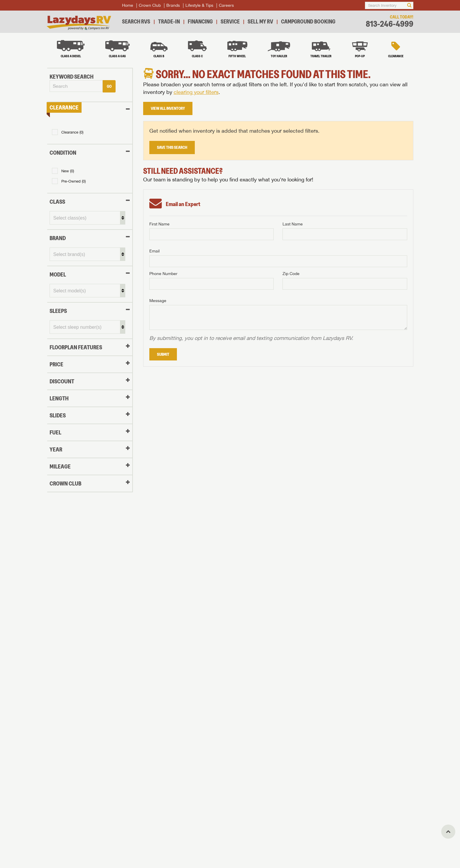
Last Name (293, 224)
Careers (226, 5)
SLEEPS (58, 311)
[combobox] (76, 86)
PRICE (56, 364)
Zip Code (291, 274)
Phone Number (163, 274)
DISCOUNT (61, 381)
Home (128, 5)
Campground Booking (308, 21)
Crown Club (150, 5)
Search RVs (136, 21)
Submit (163, 354)
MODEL (57, 274)
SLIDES (57, 415)
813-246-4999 (390, 24)
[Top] (448, 832)
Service (230, 21)
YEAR (55, 449)
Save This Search (172, 147)
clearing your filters (196, 92)
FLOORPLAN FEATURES (75, 347)
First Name (159, 224)
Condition (62, 152)
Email (154, 251)
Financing (200, 21)
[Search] (409, 5)
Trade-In (169, 21)
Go (109, 86)
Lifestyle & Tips (199, 5)
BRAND (57, 238)
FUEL (55, 432)
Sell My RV (260, 21)
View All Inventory (168, 108)
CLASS (57, 201)
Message (158, 301)
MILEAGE (60, 466)
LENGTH (59, 398)
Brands (173, 5)
